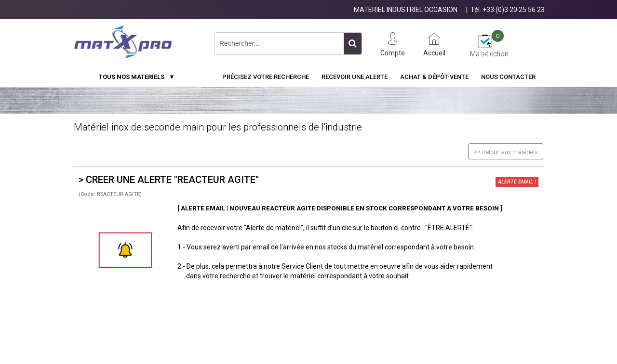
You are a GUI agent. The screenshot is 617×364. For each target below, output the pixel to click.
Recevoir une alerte (355, 77)
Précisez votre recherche (266, 77)
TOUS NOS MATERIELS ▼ (137, 77)
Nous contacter (508, 77)
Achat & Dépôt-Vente (434, 77)
